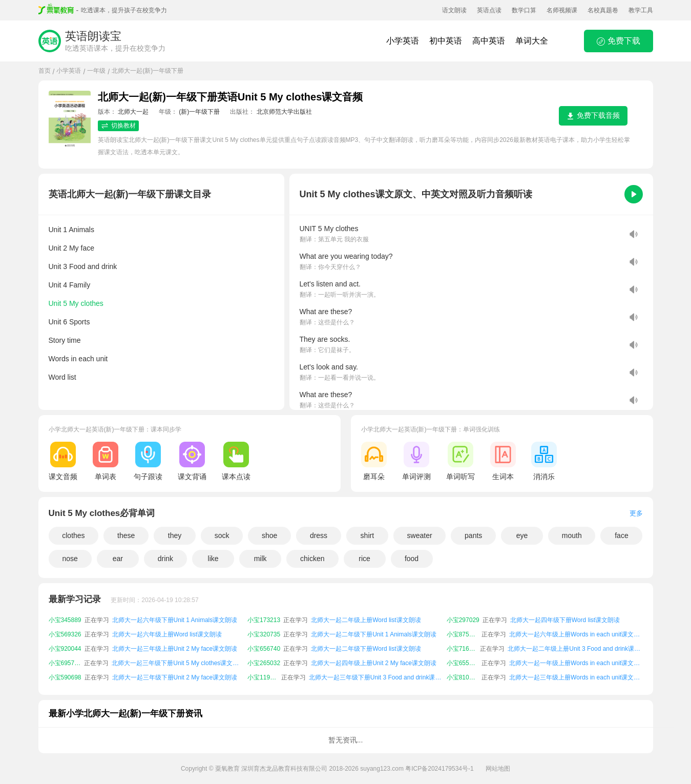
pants (473, 535)
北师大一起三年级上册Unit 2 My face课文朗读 (175, 649)
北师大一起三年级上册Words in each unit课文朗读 (576, 677)
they (175, 535)
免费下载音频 (593, 116)
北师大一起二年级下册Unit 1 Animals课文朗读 (374, 634)
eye (522, 535)
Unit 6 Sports (69, 322)
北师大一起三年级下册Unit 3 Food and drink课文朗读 (376, 677)
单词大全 (532, 41)
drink (165, 559)
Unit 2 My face (71, 248)
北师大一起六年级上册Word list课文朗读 (167, 634)
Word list (62, 377)
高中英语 (489, 41)
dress (319, 535)
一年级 (96, 71)
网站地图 (498, 769)
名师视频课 (562, 10)
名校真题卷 (603, 10)
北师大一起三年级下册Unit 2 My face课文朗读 (175, 677)
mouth (572, 535)
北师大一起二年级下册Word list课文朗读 (366, 649)
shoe (269, 535)
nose (70, 559)
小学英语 (403, 41)
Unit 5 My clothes (76, 303)
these (126, 535)
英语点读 (489, 10)
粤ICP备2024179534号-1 (439, 769)
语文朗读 (454, 10)
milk (260, 559)
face (621, 535)
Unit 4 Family (70, 285)
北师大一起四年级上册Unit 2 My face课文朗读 (374, 663)
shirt (367, 535)
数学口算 (524, 10)
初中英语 (446, 41)
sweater (420, 535)
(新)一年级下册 (199, 112)
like (213, 559)
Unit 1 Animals (71, 230)
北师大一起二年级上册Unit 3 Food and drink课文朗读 (575, 649)
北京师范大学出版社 (284, 112)
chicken (312, 559)
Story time (65, 340)
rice (364, 559)
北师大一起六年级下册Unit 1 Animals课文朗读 (175, 620)
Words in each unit (78, 359)
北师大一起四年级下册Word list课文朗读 (565, 620)
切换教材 (118, 126)
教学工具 (641, 10)
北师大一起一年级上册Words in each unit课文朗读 (576, 663)
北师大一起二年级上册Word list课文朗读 (366, 620)
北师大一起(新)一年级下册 (148, 71)
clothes (73, 535)
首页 (45, 71)
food (412, 559)
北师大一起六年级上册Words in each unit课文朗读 (576, 634)
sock (222, 535)
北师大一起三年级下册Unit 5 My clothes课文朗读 (178, 663)
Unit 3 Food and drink (83, 266)
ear (118, 559)
